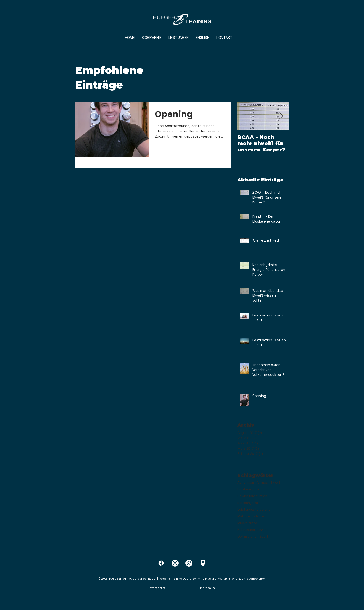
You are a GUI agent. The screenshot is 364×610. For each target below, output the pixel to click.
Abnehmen (246, 483)
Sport (264, 536)
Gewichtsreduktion (252, 496)
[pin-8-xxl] (203, 563)
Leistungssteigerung (254, 510)
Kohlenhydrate (249, 503)
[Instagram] (175, 563)
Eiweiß (276, 483)
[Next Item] (281, 116)
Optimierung (247, 536)
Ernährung (245, 489)
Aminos (262, 483)
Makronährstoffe (251, 516)
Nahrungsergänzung (253, 530)
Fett (259, 489)
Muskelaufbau (249, 523)
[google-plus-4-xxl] (189, 563)
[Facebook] (161, 563)
